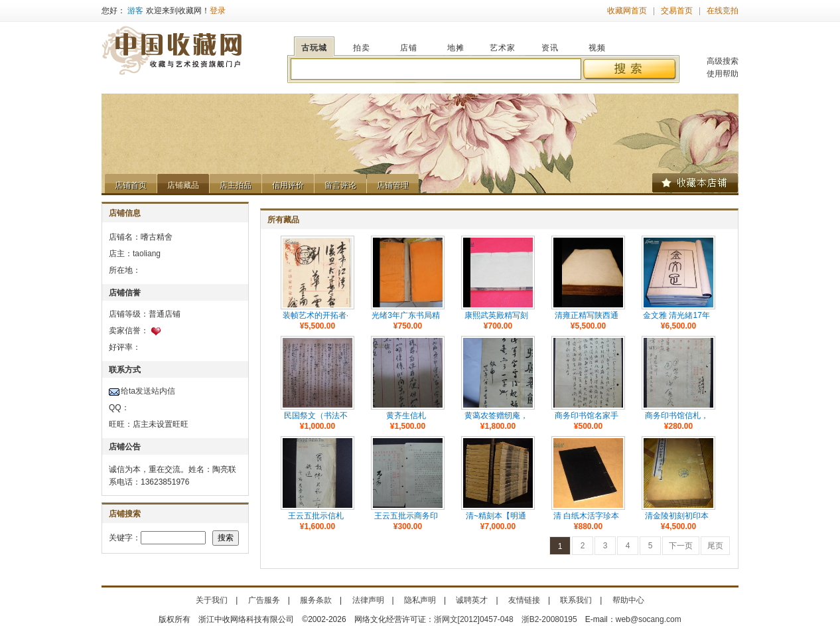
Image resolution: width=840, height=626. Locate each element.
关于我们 (212, 600)
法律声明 (368, 600)
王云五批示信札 (316, 516)
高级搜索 (723, 61)
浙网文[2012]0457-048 (474, 619)
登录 (218, 11)
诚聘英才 (472, 600)
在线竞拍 (723, 11)
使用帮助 (723, 74)
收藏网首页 (627, 11)
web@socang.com (649, 619)
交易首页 (677, 11)
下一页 (681, 546)
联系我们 (576, 600)
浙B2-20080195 (549, 619)
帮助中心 (628, 600)
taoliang (147, 254)
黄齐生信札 (406, 416)
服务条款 (316, 600)
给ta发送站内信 (148, 391)
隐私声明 (420, 600)
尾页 (715, 546)
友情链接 (524, 600)
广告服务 (264, 600)
